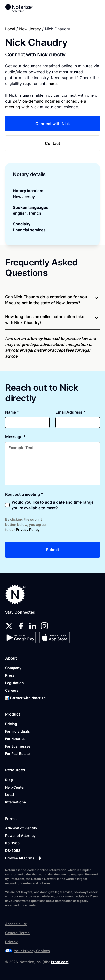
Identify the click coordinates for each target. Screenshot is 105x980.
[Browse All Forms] (52, 858)
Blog (9, 780)
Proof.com (60, 962)
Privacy (11, 942)
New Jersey (30, 29)
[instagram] (44, 626)
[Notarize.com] (15, 595)
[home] (22, 8)
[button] (95, 8)
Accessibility (16, 924)
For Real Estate (17, 753)
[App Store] (55, 638)
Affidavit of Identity (21, 828)
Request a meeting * (24, 494)
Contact (52, 143)
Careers (12, 690)
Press (10, 675)
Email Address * (71, 412)
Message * (15, 437)
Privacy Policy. (28, 530)
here (53, 84)
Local (10, 29)
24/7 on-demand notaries (36, 101)
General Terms (17, 933)
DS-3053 (13, 850)
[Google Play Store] (20, 638)
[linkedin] (33, 626)
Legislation (14, 683)
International (16, 802)
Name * (12, 412)
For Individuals (18, 731)
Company (13, 668)
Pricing (11, 724)
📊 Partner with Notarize (25, 698)
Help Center (15, 787)
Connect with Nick (53, 124)
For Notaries (15, 739)
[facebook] (21, 626)
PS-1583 (12, 843)
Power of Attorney (20, 836)
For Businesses (18, 746)
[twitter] (9, 626)
